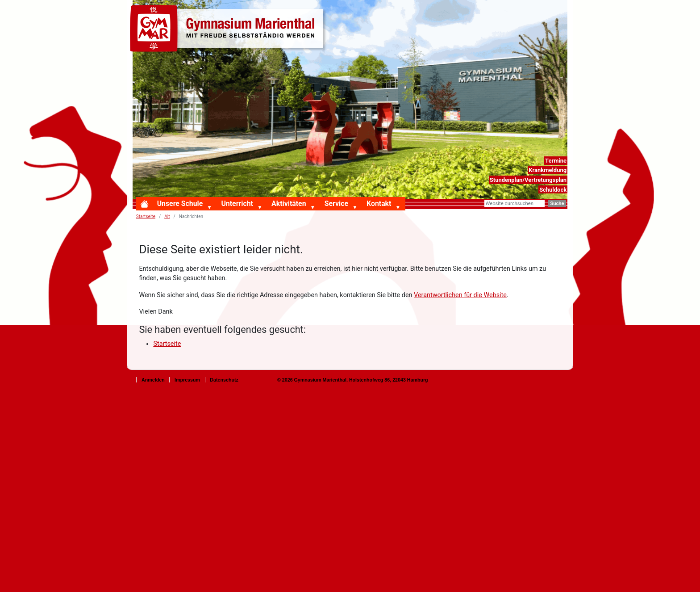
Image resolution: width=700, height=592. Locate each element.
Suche (557, 204)
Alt (167, 216)
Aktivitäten (289, 204)
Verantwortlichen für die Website (460, 295)
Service (336, 204)
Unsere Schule (180, 204)
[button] (211, 208)
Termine (556, 161)
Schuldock (553, 190)
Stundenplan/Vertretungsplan (528, 180)
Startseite (146, 216)
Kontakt (379, 204)
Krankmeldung (548, 170)
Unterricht (237, 204)
